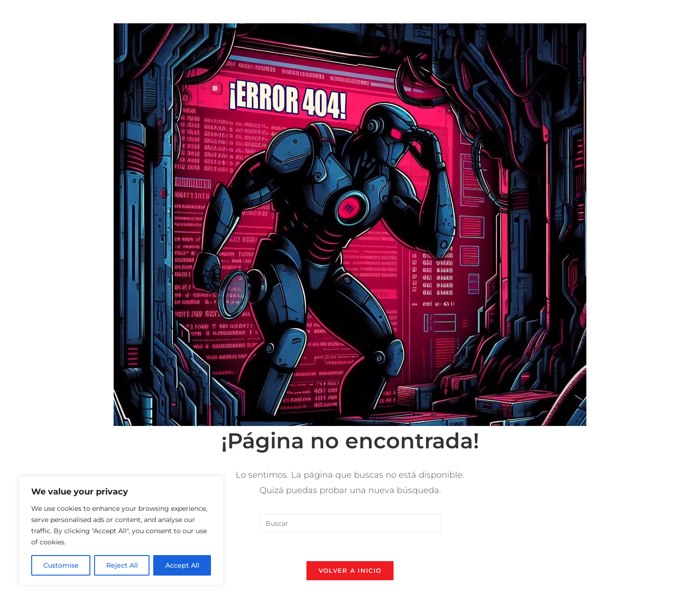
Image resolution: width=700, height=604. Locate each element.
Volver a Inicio (350, 570)
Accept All (182, 565)
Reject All (122, 565)
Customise (61, 565)
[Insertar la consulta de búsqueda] (350, 523)
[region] (121, 531)
